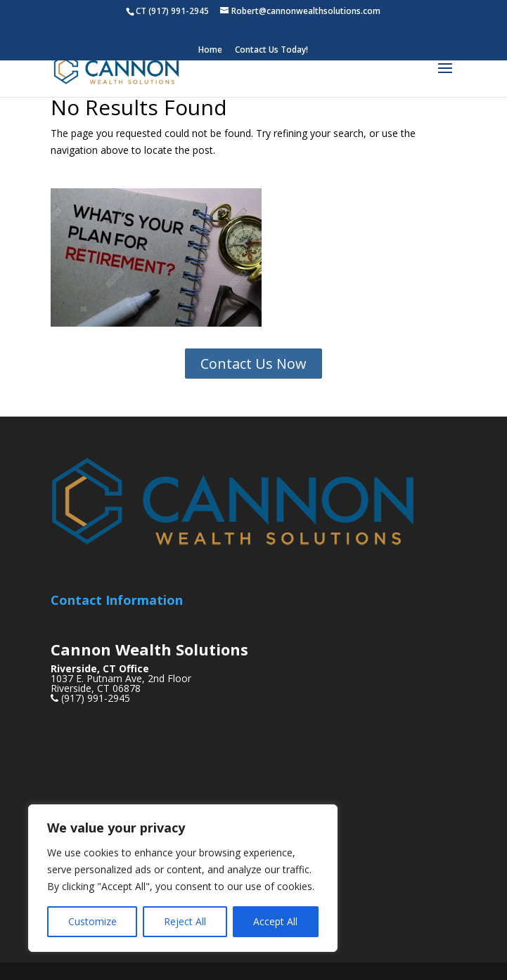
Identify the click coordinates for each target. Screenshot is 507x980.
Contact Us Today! (271, 51)
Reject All (185, 921)
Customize (92, 921)
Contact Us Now (253, 364)
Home (210, 51)
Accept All (275, 921)
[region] (183, 878)
